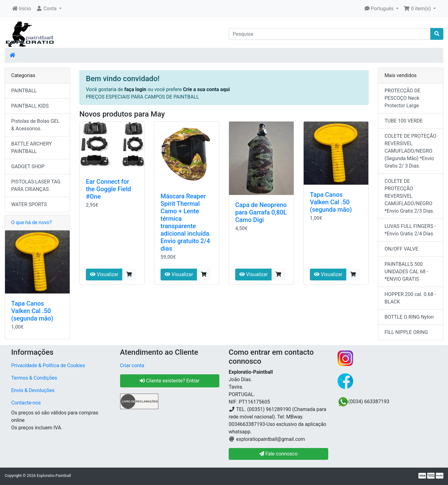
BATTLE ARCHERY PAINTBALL (32, 148)
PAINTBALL (24, 91)
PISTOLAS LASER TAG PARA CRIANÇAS (36, 185)
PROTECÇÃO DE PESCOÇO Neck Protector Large (402, 98)
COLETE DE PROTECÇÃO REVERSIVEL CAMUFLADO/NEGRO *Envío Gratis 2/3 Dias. (409, 196)
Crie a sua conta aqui (206, 89)
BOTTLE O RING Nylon (409, 317)
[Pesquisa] (330, 34)
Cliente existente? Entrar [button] (170, 381)
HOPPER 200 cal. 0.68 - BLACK (410, 298)
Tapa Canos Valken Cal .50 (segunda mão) (331, 202)
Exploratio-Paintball (54, 476)
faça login (136, 89)
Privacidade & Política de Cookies (48, 365)
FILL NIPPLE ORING (406, 332)
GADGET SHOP (28, 166)
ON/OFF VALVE (401, 249)
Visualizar (104, 274)
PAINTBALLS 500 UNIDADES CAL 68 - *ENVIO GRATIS (406, 272)
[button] (49, 9)
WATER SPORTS (29, 204)
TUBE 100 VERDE (404, 121)
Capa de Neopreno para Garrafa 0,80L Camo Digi (261, 212)
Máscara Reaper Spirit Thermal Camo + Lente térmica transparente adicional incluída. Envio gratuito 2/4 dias (186, 222)
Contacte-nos (26, 403)
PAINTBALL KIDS (30, 106)
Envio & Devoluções (33, 390)
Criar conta (132, 365)
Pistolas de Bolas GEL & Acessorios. (35, 125)
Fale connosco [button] (278, 454)
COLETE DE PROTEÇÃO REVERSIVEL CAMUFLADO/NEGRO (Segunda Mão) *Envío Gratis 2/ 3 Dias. (411, 151)
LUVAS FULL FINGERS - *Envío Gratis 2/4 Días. (410, 230)
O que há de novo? (31, 222)
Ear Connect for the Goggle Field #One (108, 189)
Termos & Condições (34, 378)
